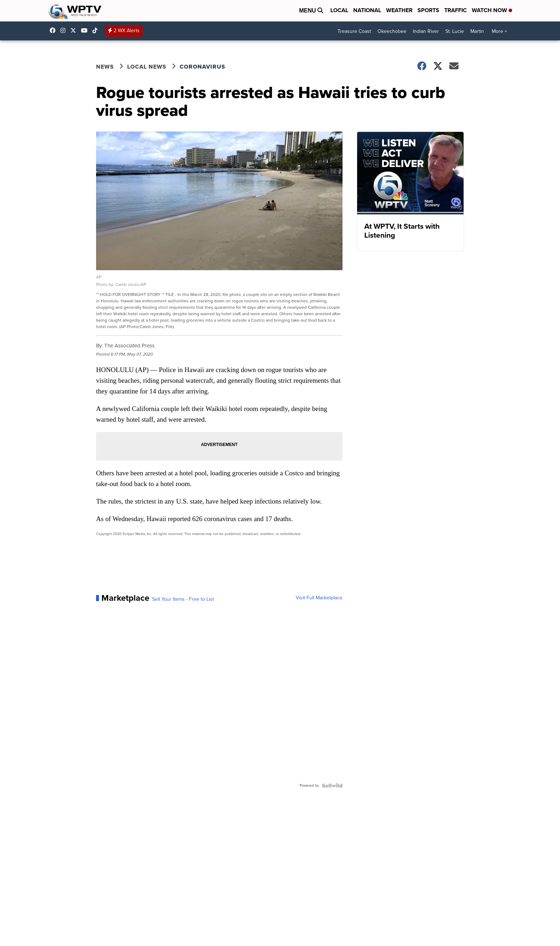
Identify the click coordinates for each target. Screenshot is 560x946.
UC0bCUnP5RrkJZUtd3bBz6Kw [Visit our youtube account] (86, 30)
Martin (477, 31)
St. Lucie (455, 31)
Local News (147, 67)
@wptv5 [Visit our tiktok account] (97, 30)
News (105, 67)
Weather (399, 10)
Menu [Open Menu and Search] (311, 11)
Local (339, 10)
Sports (428, 10)
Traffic (456, 10)
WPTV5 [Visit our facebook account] (54, 30)
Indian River (426, 31)
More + (499, 31)
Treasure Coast (354, 31)
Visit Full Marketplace (319, 598)
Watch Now (492, 10)
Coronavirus (202, 67)
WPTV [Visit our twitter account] (75, 30)
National (367, 10)
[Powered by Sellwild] (332, 786)
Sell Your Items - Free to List (183, 599)
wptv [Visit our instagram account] (65, 30)
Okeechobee (392, 31)
